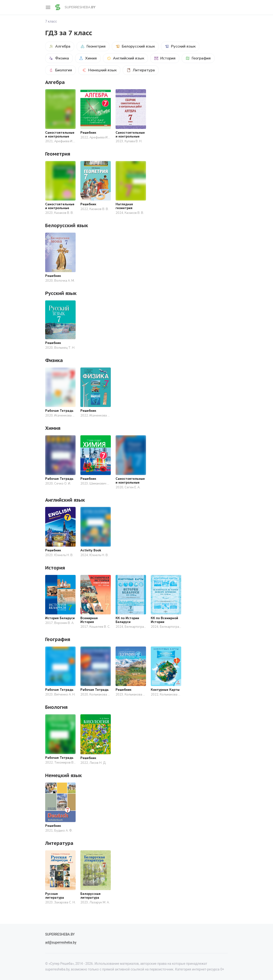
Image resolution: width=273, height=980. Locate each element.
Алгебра (60, 46)
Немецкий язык (99, 70)
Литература (141, 70)
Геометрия (93, 46)
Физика (59, 58)
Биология (61, 70)
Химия (88, 58)
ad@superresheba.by (61, 942)
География (198, 58)
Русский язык (180, 46)
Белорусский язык (135, 46)
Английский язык (125, 58)
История (165, 58)
